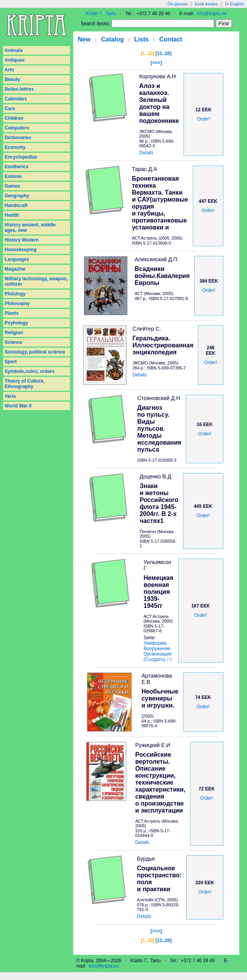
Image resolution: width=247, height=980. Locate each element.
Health (12, 215)
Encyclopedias (21, 157)
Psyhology (16, 323)
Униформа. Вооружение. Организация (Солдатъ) (158, 651)
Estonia (13, 176)
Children (14, 118)
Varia (10, 396)
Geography (17, 196)
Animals (14, 50)
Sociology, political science (35, 352)
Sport (11, 362)
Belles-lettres (19, 89)
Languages (17, 259)
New (84, 39)
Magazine (15, 269)
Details (146, 153)
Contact (171, 39)
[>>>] (156, 63)
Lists (142, 39)
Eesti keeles (206, 4)
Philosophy (17, 304)
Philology (15, 294)
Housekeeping (21, 250)
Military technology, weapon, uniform (36, 281)
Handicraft (16, 205)
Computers (17, 128)
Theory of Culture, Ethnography (25, 384)
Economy (15, 147)
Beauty (12, 79)
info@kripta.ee (212, 14)
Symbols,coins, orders (30, 371)
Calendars (16, 99)
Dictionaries (18, 138)
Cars (10, 109)
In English (235, 4)
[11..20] (164, 53)
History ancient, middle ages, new (30, 228)
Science (13, 342)
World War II (18, 406)
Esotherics (16, 167)
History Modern (22, 240)
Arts (9, 70)
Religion (14, 333)
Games (12, 186)
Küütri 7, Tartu (101, 14)
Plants (12, 313)
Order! (203, 119)
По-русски (178, 4)
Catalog (112, 39)
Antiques (15, 60)
